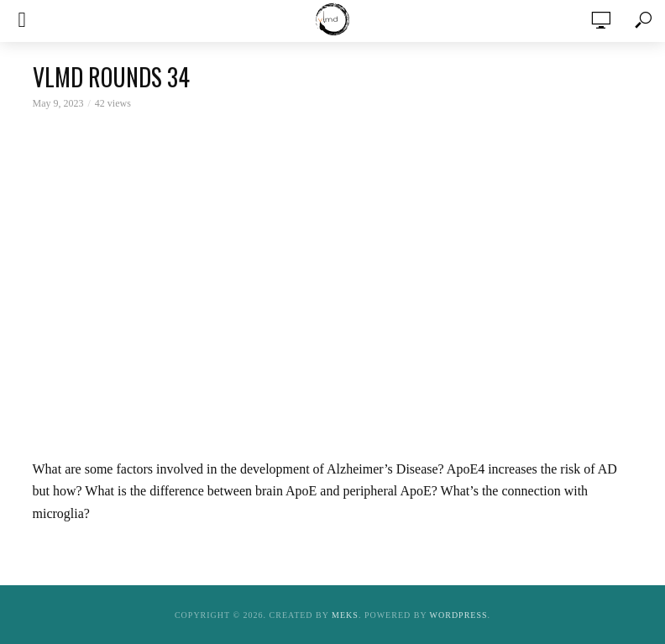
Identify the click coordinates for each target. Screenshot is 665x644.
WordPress (459, 615)
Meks (345, 615)
